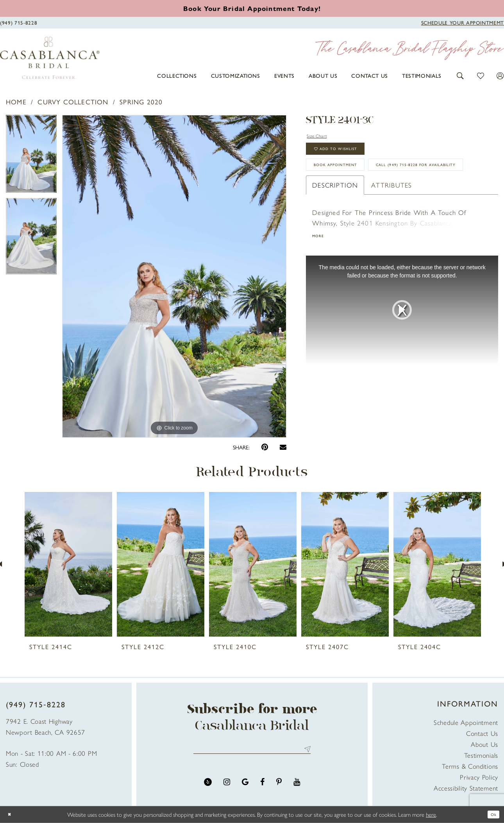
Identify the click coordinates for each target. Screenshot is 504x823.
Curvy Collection (73, 102)
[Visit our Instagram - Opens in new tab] (227, 787)
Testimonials (481, 755)
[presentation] (68, 564)
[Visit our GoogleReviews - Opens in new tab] (245, 787)
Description (335, 227)
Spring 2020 (141, 102)
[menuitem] (177, 75)
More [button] (321, 279)
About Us (484, 744)
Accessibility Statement (466, 788)
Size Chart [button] (323, 136)
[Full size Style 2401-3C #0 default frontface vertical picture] (174, 276)
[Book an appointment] (252, 8)
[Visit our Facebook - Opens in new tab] (262, 787)
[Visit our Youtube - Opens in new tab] (297, 787)
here (431, 814)
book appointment (350, 180)
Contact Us (482, 733)
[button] (460, 75)
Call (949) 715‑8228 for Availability (376, 204)
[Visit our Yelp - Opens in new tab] (208, 787)
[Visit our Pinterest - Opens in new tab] (279, 787)
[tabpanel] (31, 157)
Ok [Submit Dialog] (491, 814)
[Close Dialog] (12, 815)
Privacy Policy (479, 777)
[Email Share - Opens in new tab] (283, 447)
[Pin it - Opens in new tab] (265, 447)
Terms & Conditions (470, 766)
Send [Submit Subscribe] (306, 752)
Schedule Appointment (466, 722)
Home (16, 102)
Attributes (391, 227)
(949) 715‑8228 (36, 704)
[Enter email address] (252, 752)
